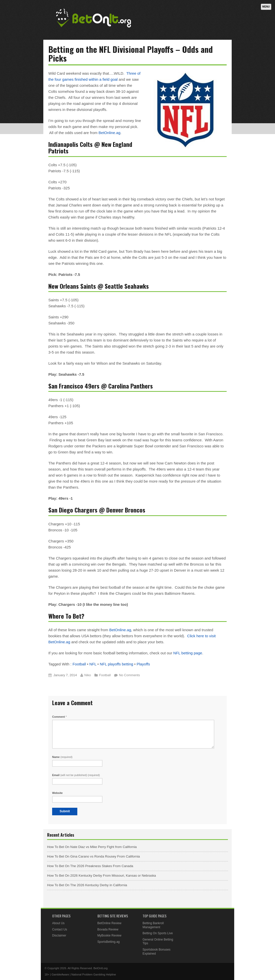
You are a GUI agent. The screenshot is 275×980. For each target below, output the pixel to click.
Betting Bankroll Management (153, 925)
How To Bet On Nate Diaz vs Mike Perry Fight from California (92, 847)
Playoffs (143, 664)
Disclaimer (59, 935)
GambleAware (60, 974)
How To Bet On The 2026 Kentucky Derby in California (87, 885)
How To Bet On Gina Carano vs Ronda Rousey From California (93, 856)
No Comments (129, 675)
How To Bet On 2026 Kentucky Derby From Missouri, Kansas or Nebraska (101, 876)
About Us (58, 923)
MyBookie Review (109, 935)
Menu (266, 7)
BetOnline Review (109, 923)
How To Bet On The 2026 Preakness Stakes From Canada (90, 866)
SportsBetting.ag (109, 942)
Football (79, 664)
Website (57, 793)
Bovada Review (108, 929)
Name (62, 757)
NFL (93, 664)
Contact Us (60, 929)
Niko (88, 675)
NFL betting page (188, 653)
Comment (59, 717)
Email (76, 775)
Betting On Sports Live (158, 933)
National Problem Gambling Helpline (94, 974)
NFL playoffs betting (116, 664)
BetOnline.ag (109, 133)
